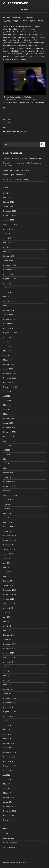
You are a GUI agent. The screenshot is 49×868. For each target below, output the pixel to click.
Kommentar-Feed (10, 843)
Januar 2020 (8, 531)
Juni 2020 (7, 509)
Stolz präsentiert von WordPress (15, 863)
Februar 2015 (8, 798)
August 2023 (8, 337)
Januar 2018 (8, 640)
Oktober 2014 (9, 816)
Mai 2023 (7, 351)
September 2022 (10, 387)
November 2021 (10, 432)
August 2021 (8, 446)
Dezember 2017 (9, 644)
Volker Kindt (27, 18)
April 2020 (7, 518)
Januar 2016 (8, 748)
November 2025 (10, 216)
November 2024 (10, 270)
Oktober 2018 (9, 599)
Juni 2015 (7, 779)
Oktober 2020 (9, 491)
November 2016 (10, 703)
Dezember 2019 (10, 536)
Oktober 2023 (9, 328)
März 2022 (7, 414)
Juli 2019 (7, 558)
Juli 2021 (7, 450)
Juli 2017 (7, 667)
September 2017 (10, 658)
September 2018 (10, 604)
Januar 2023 (8, 369)
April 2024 (7, 301)
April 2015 (7, 788)
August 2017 (8, 662)
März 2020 (7, 522)
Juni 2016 (7, 725)
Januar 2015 (8, 802)
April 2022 (7, 410)
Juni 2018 (7, 617)
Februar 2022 (9, 419)
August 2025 (8, 229)
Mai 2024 (7, 297)
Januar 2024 (8, 315)
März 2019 (7, 576)
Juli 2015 (7, 775)
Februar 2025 (9, 256)
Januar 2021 (8, 477)
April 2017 (7, 680)
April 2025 (7, 247)
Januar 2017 (8, 694)
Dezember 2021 (9, 428)
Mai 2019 (7, 567)
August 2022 (8, 392)
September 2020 (10, 495)
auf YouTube (26, 97)
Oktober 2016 (9, 707)
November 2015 (10, 757)
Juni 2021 (7, 455)
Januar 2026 (8, 207)
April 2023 (7, 355)
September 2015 (10, 766)
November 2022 (10, 378)
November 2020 (10, 486)
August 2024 (8, 283)
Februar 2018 (8, 635)
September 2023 (10, 333)
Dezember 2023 (10, 319)
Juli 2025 (7, 234)
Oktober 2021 (9, 437)
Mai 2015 (7, 784)
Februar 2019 (8, 581)
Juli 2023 (7, 342)
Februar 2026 (9, 202)
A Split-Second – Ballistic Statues (16, 179)
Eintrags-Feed (9, 838)
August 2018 (8, 608)
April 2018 (7, 626)
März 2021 (7, 468)
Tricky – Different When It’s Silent (16, 170)
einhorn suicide (10, 43)
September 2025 (10, 225)
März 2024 (7, 306)
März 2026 (7, 198)
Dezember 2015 (10, 752)
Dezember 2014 (10, 807)
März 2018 (7, 631)
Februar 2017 (8, 689)
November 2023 (10, 324)
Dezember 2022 (10, 373)
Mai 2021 (7, 459)
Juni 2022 (7, 401)
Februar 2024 (9, 310)
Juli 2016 (7, 721)
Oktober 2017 (9, 653)
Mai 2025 (7, 243)
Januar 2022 (8, 423)
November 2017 (10, 649)
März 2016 (7, 739)
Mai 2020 (7, 513)
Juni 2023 (7, 346)
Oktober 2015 (9, 761)
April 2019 (7, 572)
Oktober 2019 (9, 545)
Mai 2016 (7, 730)
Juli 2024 (7, 288)
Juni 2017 (7, 671)
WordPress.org (9, 847)
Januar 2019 (8, 585)
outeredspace (16, 3)
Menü (25, 10)
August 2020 (8, 500)
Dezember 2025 (10, 211)
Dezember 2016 (10, 698)
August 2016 (8, 716)
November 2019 (10, 540)
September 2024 (10, 279)
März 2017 (7, 685)
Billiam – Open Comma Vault (14, 175)
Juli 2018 (7, 612)
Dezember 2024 (10, 265)
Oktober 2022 (9, 382)
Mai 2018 (7, 622)
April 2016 (7, 734)
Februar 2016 (8, 743)
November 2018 (10, 595)
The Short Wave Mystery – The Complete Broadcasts (24, 159)
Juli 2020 (7, 504)
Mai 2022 (7, 405)
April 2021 (7, 464)
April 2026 (7, 193)
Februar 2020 (9, 527)
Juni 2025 (7, 238)
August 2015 (8, 770)
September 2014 (10, 820)
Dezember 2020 (10, 482)
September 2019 (10, 549)
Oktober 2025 (9, 220)
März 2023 (7, 360)
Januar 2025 (8, 261)
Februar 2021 (8, 473)
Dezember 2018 (10, 590)
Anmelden (7, 834)
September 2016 (10, 712)
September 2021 (10, 441)
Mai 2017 (7, 676)
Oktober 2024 (9, 274)
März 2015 (7, 793)
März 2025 (7, 252)
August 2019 (8, 554)
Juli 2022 (7, 396)
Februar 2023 (9, 364)
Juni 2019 (7, 563)
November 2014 (10, 811)
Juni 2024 (7, 292)
